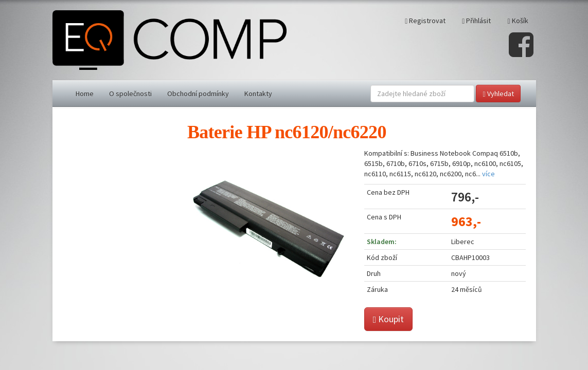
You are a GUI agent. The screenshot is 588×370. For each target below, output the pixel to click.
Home (85, 94)
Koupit (389, 319)
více (488, 174)
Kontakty (258, 94)
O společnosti (130, 94)
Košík (518, 21)
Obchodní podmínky (198, 94)
